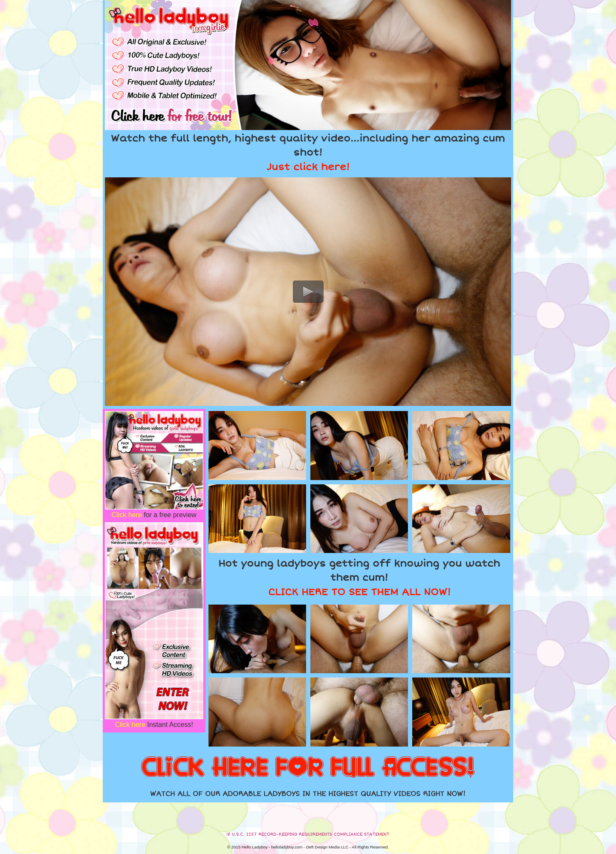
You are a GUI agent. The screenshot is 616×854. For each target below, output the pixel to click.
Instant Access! (154, 725)
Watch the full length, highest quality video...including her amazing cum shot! (308, 153)
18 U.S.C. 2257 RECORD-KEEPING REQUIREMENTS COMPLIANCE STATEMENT (308, 834)
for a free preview (154, 515)
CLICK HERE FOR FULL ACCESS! (308, 768)
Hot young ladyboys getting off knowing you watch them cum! (359, 578)
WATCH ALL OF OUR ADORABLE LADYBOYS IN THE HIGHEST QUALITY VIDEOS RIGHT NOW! (308, 794)
